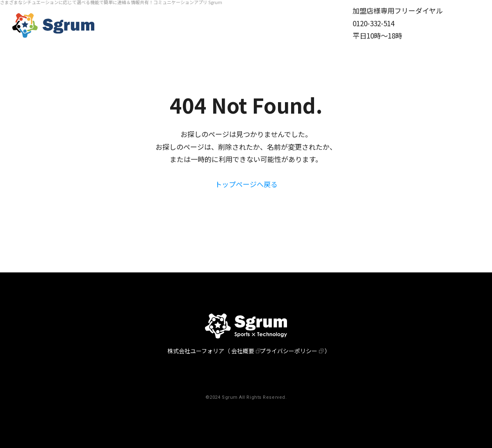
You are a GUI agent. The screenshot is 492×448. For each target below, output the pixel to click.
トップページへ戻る (246, 184)
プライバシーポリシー (289, 351)
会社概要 (243, 351)
